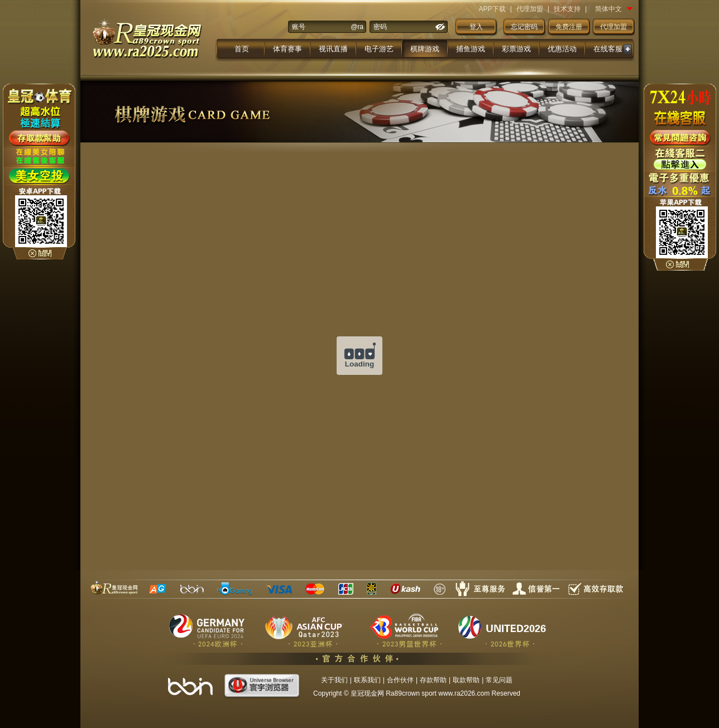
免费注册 (569, 27)
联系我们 (367, 680)
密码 (380, 27)
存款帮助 (433, 680)
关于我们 (334, 680)
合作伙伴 (400, 680)
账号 (299, 27)
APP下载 (492, 9)
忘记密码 (524, 27)
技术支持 (567, 9)
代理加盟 (530, 9)
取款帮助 (466, 680)
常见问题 (499, 680)
